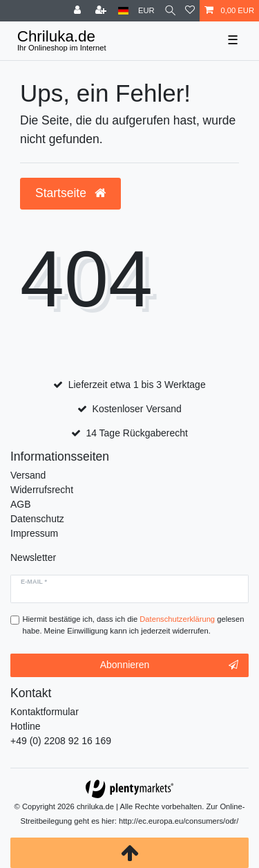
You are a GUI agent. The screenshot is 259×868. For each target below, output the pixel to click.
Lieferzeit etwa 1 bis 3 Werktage (137, 385)
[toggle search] (170, 11)
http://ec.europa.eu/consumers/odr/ (179, 821)
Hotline (26, 726)
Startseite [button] (70, 193)
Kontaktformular (45, 712)
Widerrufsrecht (42, 490)
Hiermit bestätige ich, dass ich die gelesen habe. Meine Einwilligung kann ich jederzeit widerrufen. (134, 625)
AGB (21, 504)
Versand (28, 475)
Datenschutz (37, 519)
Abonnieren (169, 665)
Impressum (34, 533)
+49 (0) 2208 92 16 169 (61, 741)
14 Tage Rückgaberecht (137, 433)
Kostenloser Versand (137, 409)
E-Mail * (34, 582)
